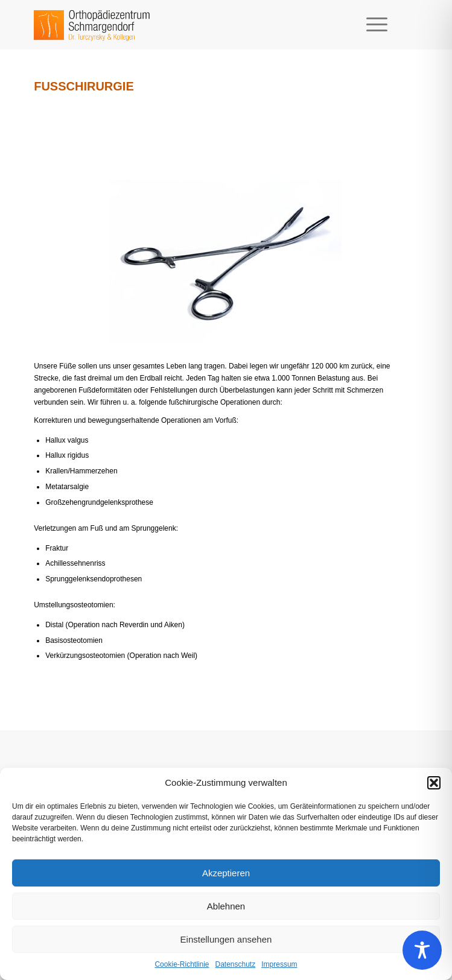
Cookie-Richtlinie (182, 964)
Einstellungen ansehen (226, 939)
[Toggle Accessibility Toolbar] (422, 950)
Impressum (279, 964)
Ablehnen (226, 906)
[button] (434, 783)
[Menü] (371, 25)
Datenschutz (236, 964)
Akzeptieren (226, 873)
